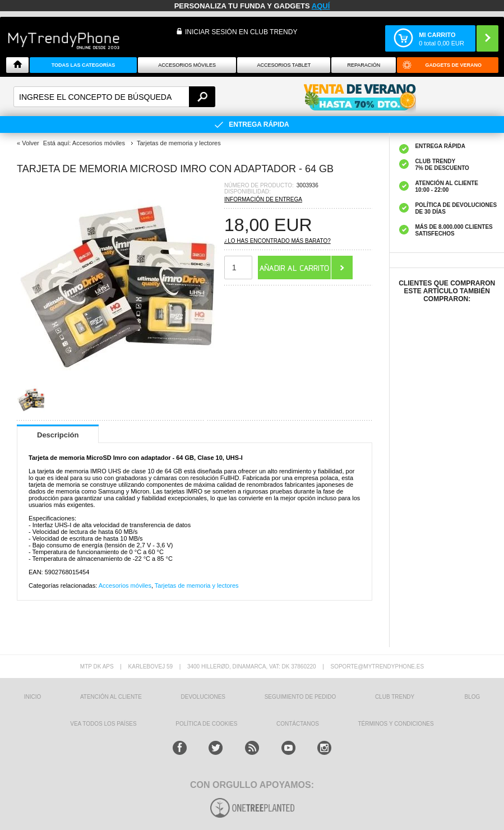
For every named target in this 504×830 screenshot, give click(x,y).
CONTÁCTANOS (298, 724)
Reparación (364, 65)
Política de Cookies (206, 724)
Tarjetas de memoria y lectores (197, 585)
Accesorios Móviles (187, 65)
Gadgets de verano (453, 65)
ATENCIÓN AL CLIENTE (111, 697)
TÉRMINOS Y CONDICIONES (396, 724)
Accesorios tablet (284, 65)
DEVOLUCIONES (203, 697)
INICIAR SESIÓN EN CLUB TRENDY (241, 32)
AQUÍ (321, 6)
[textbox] (114, 97)
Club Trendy (395, 697)
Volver (31, 143)
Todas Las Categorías (84, 65)
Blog (473, 697)
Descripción (58, 435)
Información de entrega (263, 199)
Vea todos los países (103, 724)
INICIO (33, 697)
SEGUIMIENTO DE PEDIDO (300, 697)
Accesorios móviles (125, 585)
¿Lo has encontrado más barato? (278, 241)
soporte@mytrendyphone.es (377, 667)
